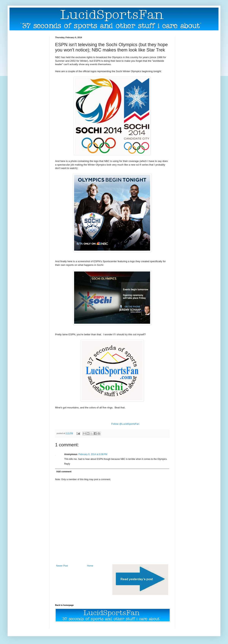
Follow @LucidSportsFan (125, 424)
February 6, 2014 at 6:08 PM (93, 454)
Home (90, 566)
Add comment (64, 472)
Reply (67, 464)
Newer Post (62, 566)
